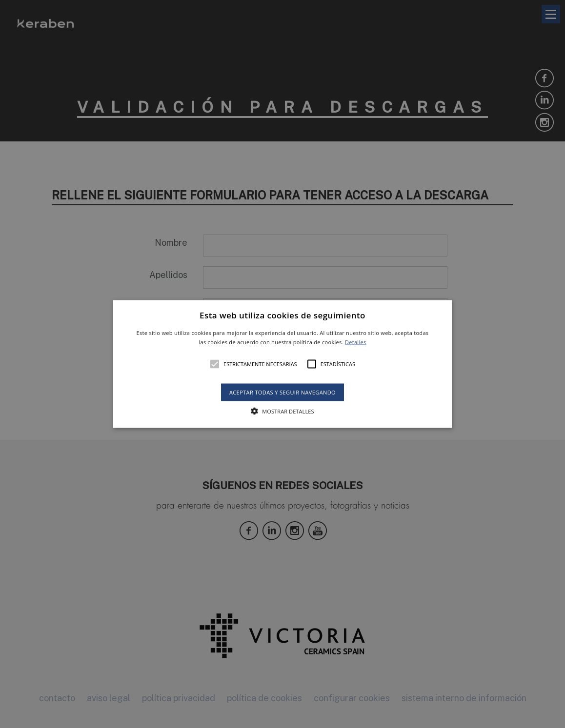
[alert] (282, 364)
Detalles (356, 342)
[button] (283, 364)
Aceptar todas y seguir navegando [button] (282, 392)
